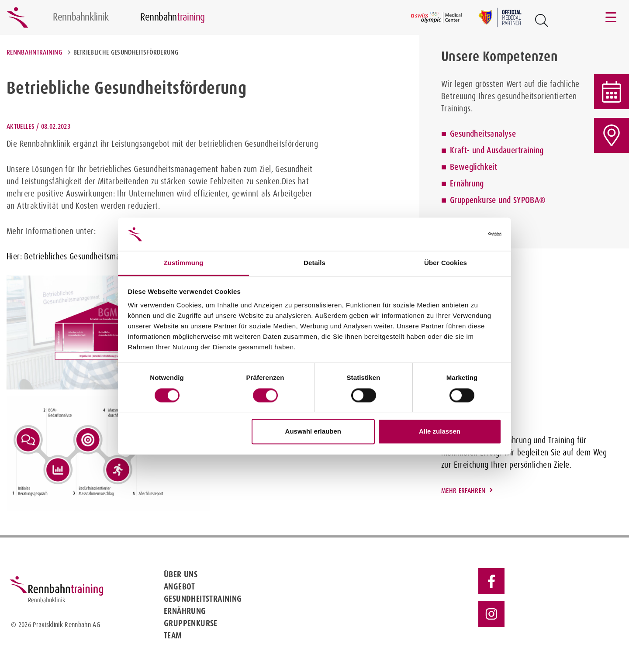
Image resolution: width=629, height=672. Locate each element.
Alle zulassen (440, 432)
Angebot (180, 586)
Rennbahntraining (34, 52)
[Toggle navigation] (612, 17)
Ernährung (467, 183)
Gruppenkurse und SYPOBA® (498, 200)
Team (173, 635)
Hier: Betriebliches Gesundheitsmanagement (80, 256)
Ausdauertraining (515, 150)
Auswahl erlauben (313, 432)
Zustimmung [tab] (184, 263)
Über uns (181, 574)
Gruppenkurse (191, 623)
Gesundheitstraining (203, 599)
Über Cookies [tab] (446, 263)
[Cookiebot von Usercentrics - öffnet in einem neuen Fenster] (463, 234)
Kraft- (460, 150)
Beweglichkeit (473, 167)
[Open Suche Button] (542, 21)
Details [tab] (314, 263)
